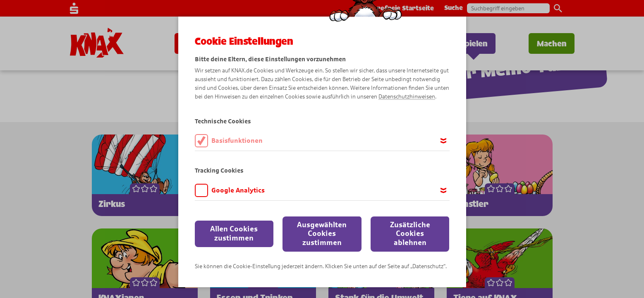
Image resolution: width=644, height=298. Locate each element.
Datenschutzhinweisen (407, 97)
